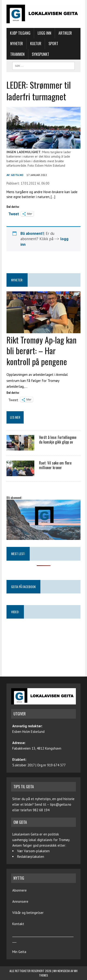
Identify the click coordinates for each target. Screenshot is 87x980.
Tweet (14, 213)
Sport (53, 44)
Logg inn (44, 33)
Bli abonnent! (32, 233)
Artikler (65, 33)
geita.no (17, 175)
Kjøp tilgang (20, 33)
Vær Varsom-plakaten (33, 851)
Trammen (17, 54)
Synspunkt (40, 54)
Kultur (36, 44)
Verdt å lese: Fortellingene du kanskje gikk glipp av (58, 440)
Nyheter (17, 44)
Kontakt (18, 924)
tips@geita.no (61, 804)
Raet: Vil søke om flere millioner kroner (55, 465)
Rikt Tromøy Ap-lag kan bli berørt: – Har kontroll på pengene (42, 351)
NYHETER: (17, 280)
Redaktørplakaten (31, 857)
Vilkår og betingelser (28, 913)
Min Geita (19, 952)
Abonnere (19, 890)
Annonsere (20, 901)
